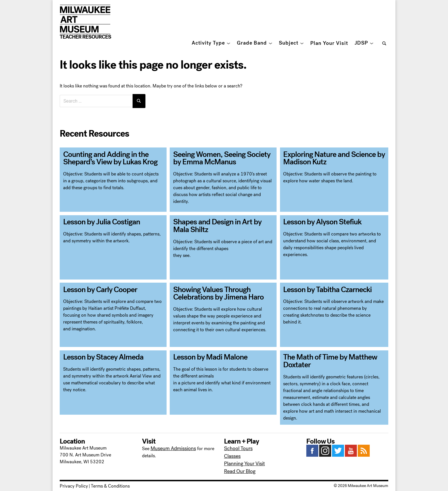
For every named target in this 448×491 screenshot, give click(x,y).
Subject (289, 43)
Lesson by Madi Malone (206, 355)
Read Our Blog (238, 465)
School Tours (237, 445)
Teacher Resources (85, 37)
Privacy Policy (72, 479)
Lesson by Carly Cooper (96, 288)
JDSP (361, 43)
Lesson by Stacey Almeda (98, 355)
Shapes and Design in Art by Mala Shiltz (219, 223)
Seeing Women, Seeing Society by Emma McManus (220, 156)
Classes (231, 451)
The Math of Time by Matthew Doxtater (325, 359)
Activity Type (208, 43)
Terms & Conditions (103, 479)
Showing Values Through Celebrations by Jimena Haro (213, 291)
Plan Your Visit (329, 43)
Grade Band (252, 43)
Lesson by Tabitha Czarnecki (322, 288)
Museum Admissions (171, 445)
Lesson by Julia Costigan (97, 220)
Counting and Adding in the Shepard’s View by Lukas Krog (105, 156)
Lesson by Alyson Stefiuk (318, 220)
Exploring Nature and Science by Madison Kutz (328, 156)
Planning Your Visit (243, 458)
